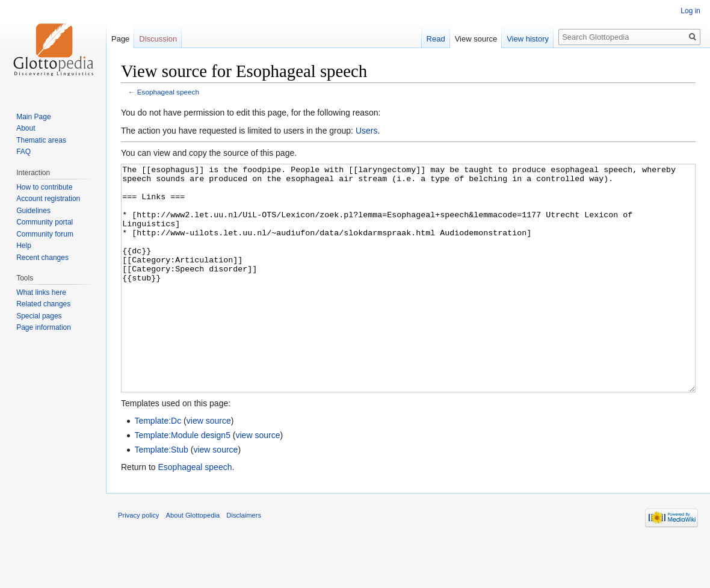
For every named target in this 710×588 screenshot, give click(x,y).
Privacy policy (138, 560)
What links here (41, 292)
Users (367, 131)
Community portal (45, 222)
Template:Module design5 (182, 480)
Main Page (33, 117)
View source (476, 39)
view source (209, 466)
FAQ (23, 152)
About (26, 128)
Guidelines (33, 211)
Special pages (39, 316)
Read (436, 39)
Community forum (45, 234)
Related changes (43, 304)
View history (528, 39)
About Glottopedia (193, 560)
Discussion (158, 39)
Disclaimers (244, 560)
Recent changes (42, 258)
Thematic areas (41, 140)
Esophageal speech (168, 92)
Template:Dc (158, 466)
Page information (44, 327)
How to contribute (44, 187)
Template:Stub (161, 495)
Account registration (48, 199)
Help (24, 246)
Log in (690, 11)
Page (120, 39)
